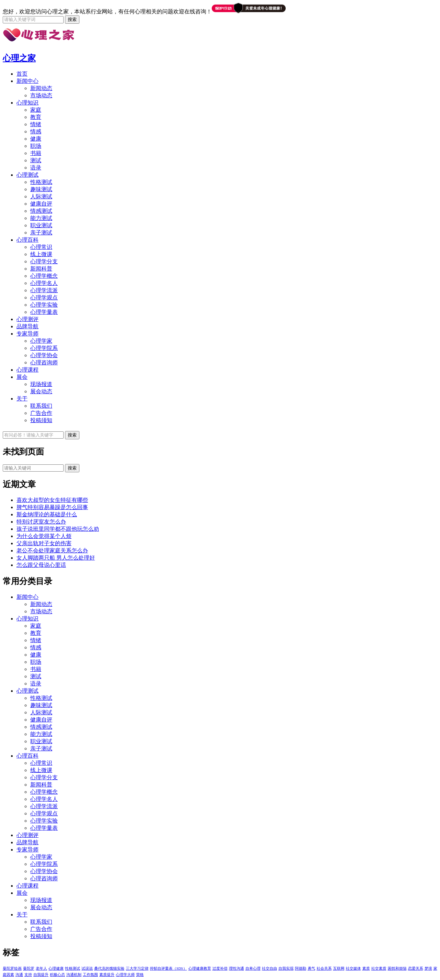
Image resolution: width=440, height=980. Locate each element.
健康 (36, 139)
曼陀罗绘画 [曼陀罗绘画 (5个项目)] (12, 968)
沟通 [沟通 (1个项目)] (19, 975)
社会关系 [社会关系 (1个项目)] (324, 968)
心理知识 (27, 103)
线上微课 (41, 254)
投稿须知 (41, 420)
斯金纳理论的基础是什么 (47, 514)
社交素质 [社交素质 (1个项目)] (379, 968)
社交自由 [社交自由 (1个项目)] (269, 968)
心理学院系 (44, 348)
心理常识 (41, 247)
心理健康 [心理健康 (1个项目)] (56, 968)
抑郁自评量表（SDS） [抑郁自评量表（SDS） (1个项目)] (168, 968)
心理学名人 (44, 283)
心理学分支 (44, 261)
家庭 (36, 110)
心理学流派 (44, 290)
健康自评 (41, 204)
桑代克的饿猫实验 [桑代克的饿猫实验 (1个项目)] (109, 968)
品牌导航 (27, 326)
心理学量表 (44, 312)
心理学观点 (44, 298)
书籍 (36, 153)
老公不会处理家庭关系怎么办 (52, 550)
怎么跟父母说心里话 (41, 565)
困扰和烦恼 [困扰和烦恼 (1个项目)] (397, 968)
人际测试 (41, 196)
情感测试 (41, 211)
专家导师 (27, 334)
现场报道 (41, 384)
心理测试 (27, 175)
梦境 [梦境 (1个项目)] (428, 968)
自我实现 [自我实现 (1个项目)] (286, 968)
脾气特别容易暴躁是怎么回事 (52, 507)
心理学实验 (44, 305)
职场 (36, 146)
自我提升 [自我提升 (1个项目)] (41, 975)
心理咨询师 (44, 362)
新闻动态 (41, 88)
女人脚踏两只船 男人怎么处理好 (56, 558)
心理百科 (27, 240)
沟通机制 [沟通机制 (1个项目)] (74, 975)
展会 (22, 377)
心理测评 (27, 319)
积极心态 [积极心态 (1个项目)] (57, 975)
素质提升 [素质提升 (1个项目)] (107, 975)
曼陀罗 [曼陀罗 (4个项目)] (29, 968)
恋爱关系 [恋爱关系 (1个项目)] (416, 968)
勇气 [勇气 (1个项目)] (311, 968)
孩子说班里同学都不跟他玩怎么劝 (58, 529)
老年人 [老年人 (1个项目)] (41, 968)
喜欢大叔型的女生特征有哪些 (52, 500)
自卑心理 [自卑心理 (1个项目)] (253, 968)
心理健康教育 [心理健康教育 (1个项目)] (200, 968)
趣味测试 (41, 189)
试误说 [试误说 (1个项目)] (87, 968)
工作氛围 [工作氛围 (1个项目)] (90, 975)
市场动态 (41, 95)
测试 (36, 160)
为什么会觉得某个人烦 (44, 536)
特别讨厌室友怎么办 (41, 522)
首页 (22, 74)
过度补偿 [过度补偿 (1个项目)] (220, 968)
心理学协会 (44, 355)
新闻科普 (41, 269)
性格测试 (41, 182)
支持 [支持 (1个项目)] (28, 975)
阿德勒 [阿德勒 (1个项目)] (301, 968)
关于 (22, 399)
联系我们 (41, 406)
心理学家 (41, 341)
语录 (36, 168)
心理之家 (19, 58)
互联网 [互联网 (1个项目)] (339, 968)
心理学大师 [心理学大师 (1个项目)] (125, 975)
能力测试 (41, 218)
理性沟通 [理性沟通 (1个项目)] (236, 968)
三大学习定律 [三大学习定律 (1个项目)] (137, 968)
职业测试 (41, 225)
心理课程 (27, 370)
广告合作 (41, 413)
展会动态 (41, 391)
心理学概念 (44, 276)
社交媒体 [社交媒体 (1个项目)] (353, 968)
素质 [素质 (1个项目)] (366, 968)
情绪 (36, 124)
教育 (36, 117)
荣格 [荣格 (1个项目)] (140, 975)
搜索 (72, 468)
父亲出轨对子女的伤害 (44, 543)
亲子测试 (41, 233)
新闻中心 (27, 81)
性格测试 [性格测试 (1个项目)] (73, 968)
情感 (36, 131)
